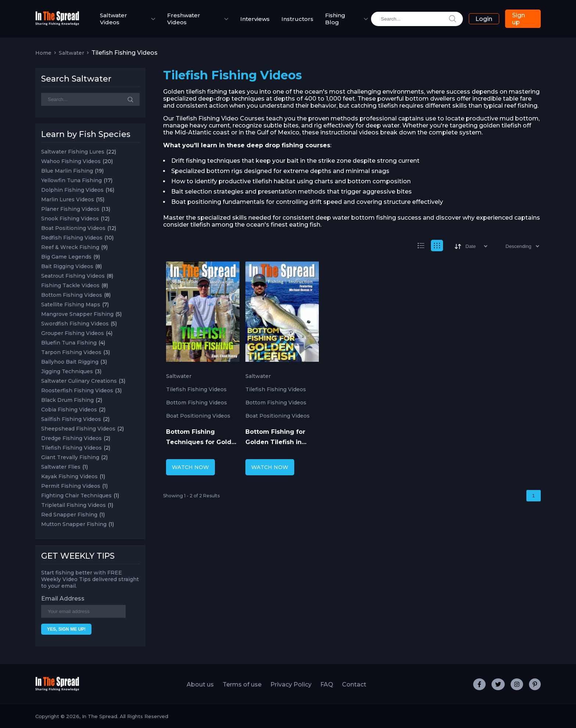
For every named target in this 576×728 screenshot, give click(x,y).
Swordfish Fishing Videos (75, 324)
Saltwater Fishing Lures (73, 152)
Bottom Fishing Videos (72, 295)
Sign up (519, 19)
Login (484, 19)
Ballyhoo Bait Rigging (70, 362)
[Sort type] (516, 246)
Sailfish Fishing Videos (71, 419)
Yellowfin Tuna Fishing (71, 180)
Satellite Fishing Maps (71, 304)
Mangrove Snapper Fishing (77, 314)
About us (200, 684)
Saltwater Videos (114, 19)
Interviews (255, 19)
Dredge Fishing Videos (71, 438)
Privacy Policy (291, 684)
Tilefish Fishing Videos (71, 448)
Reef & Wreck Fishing (70, 247)
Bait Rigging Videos (67, 266)
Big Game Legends (66, 257)
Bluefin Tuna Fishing (69, 343)
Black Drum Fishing (67, 400)
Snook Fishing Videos (70, 219)
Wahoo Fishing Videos (71, 161)
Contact (354, 684)
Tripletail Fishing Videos (73, 505)
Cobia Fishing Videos (69, 410)
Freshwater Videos (184, 19)
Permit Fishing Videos (71, 486)
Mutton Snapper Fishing (74, 524)
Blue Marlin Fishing (67, 171)
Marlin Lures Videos (68, 199)
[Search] (90, 99)
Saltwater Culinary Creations (79, 381)
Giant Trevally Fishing (70, 457)
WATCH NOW (190, 467)
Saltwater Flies (61, 467)
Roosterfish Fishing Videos (77, 390)
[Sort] (470, 246)
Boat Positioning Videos (73, 228)
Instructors (297, 19)
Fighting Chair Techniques (76, 495)
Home (43, 53)
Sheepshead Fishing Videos (78, 429)
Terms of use (242, 684)
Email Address (63, 599)
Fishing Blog (335, 19)
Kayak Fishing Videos (69, 476)
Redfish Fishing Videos (72, 238)
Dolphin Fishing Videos (72, 190)
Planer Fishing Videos (70, 209)
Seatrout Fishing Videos (73, 276)
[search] (417, 19)
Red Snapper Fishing (69, 515)
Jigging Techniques (67, 371)
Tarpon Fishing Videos (71, 352)
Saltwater (71, 53)
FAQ (327, 684)
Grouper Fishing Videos (73, 333)
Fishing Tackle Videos (70, 285)
